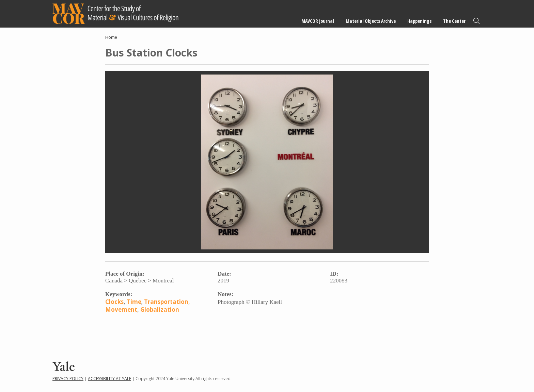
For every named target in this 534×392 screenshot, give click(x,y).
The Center (454, 21)
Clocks (114, 302)
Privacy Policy (68, 379)
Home (111, 37)
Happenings (419, 21)
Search (476, 21)
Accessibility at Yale (109, 379)
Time (134, 302)
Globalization (160, 309)
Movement (121, 309)
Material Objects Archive (371, 21)
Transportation (166, 302)
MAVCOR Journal (318, 21)
